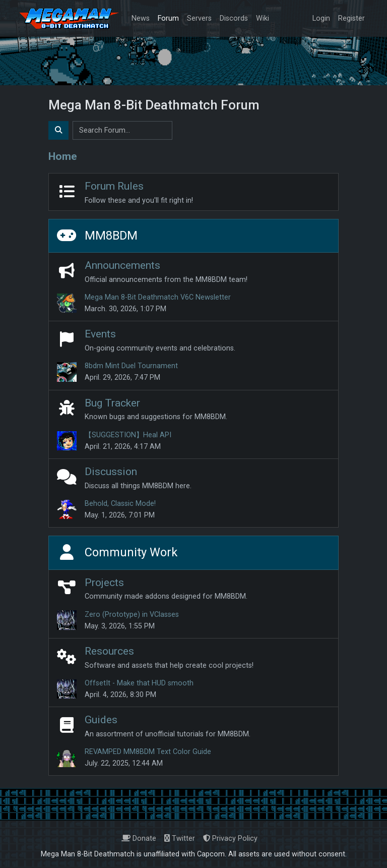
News (141, 18)
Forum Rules (114, 186)
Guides (101, 719)
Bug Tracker (112, 403)
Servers (199, 18)
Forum (168, 18)
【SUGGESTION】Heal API (128, 435)
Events (100, 334)
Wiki (263, 18)
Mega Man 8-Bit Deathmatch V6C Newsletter (158, 297)
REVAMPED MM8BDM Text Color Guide (148, 752)
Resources (109, 651)
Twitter (180, 838)
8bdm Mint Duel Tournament (131, 366)
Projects (104, 582)
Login (321, 18)
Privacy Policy (230, 838)
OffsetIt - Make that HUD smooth (139, 683)
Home (63, 156)
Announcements (122, 265)
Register (351, 18)
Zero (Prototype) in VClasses (132, 615)
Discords (234, 18)
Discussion (111, 471)
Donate (139, 838)
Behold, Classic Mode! (120, 504)
